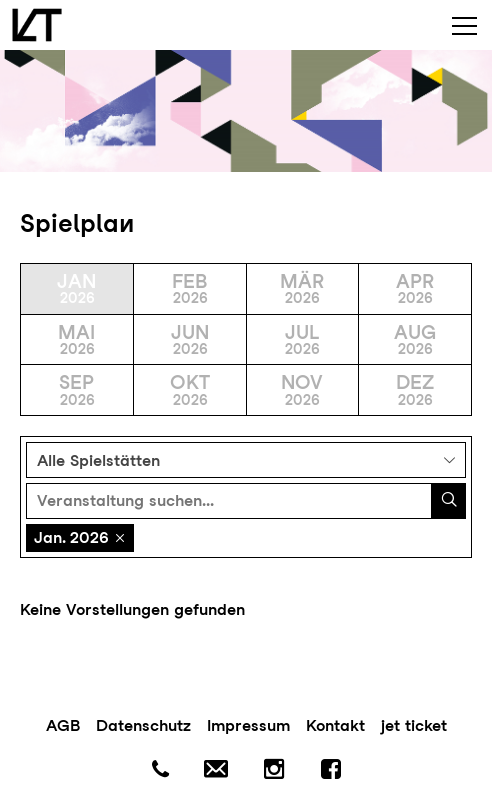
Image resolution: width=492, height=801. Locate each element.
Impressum (248, 725)
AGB (63, 725)
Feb (190, 288)
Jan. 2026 (71, 537)
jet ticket (414, 725)
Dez (415, 389)
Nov (303, 389)
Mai (77, 339)
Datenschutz (143, 725)
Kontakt (335, 725)
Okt (190, 389)
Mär (303, 288)
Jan (77, 288)
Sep (77, 389)
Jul (303, 339)
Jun (190, 339)
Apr (415, 288)
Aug (415, 339)
